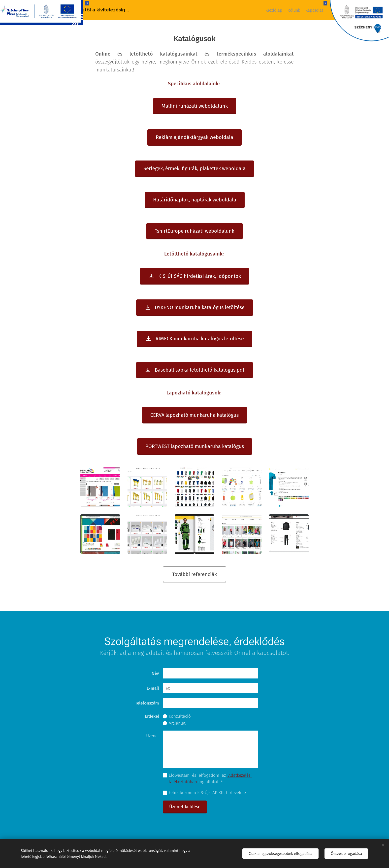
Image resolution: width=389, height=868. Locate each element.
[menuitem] (265, 10)
